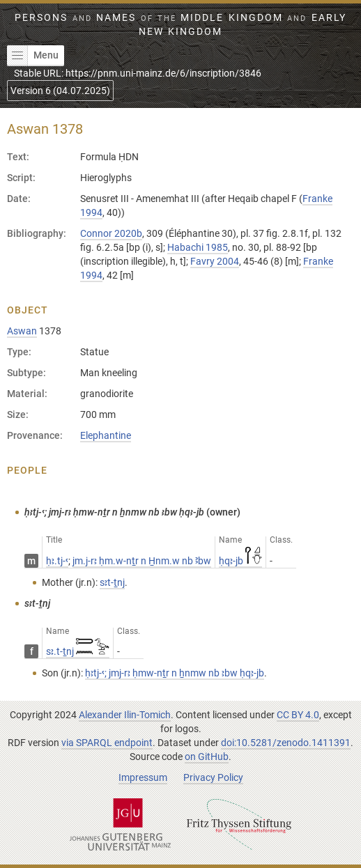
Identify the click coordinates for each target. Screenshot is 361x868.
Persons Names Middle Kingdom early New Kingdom (180, 24)
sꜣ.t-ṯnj (78, 651)
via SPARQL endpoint (107, 743)
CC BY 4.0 (298, 715)
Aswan (22, 331)
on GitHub (207, 757)
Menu (33, 56)
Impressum (143, 777)
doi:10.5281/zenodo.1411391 (286, 743)
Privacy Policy (213, 777)
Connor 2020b (111, 233)
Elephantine (106, 435)
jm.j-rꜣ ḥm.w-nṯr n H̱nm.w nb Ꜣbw (142, 561)
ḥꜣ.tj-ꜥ (57, 561)
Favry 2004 (215, 261)
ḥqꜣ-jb (240, 561)
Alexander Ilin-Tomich (125, 715)
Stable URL (138, 73)
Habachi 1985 (198, 247)
